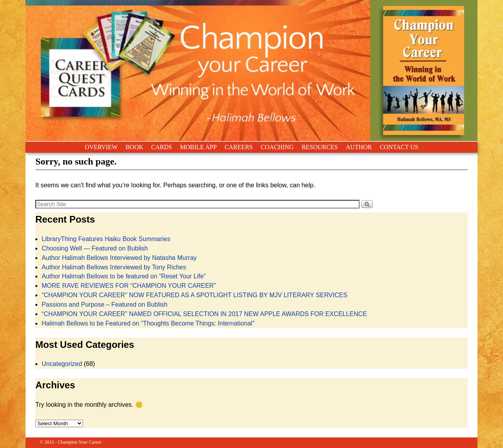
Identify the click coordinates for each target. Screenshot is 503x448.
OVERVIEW (101, 147)
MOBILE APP (198, 147)
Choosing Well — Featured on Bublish (95, 248)
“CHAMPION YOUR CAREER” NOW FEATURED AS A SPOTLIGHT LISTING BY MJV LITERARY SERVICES (195, 295)
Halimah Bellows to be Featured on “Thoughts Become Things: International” (148, 323)
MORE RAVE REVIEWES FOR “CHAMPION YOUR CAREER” (129, 286)
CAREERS (239, 147)
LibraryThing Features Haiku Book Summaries (106, 239)
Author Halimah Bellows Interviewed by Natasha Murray (119, 258)
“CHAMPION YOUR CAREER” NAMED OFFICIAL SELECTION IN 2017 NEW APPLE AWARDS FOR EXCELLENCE (204, 314)
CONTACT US (399, 147)
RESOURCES (319, 147)
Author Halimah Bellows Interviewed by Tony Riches (114, 267)
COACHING (277, 147)
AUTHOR (359, 147)
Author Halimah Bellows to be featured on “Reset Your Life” (124, 276)
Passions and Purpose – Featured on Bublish (105, 304)
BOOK (134, 147)
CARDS (162, 147)
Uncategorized (62, 364)
